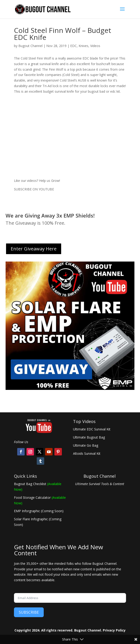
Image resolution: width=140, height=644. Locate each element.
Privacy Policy (114, 630)
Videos (95, 46)
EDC (73, 46)
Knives (83, 46)
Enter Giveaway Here (34, 249)
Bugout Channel (30, 46)
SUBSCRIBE (29, 612)
